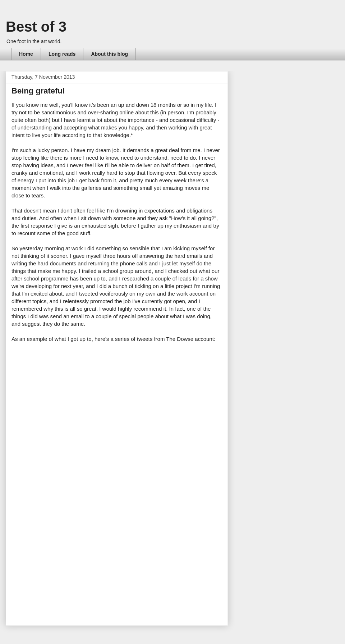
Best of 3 (36, 27)
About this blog (109, 54)
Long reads (62, 54)
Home (26, 54)
